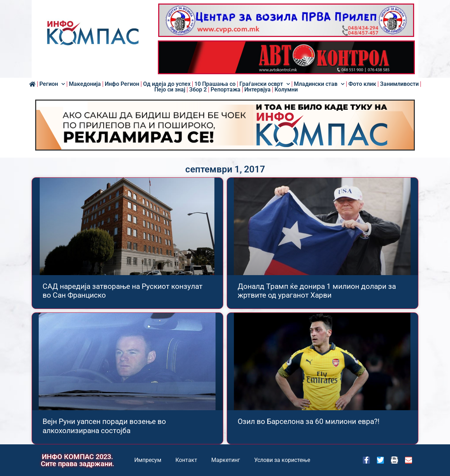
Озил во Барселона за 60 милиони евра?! (308, 421)
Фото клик (362, 84)
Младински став (319, 84)
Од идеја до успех (167, 84)
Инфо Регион (122, 84)
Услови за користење (282, 460)
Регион (52, 84)
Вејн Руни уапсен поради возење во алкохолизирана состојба (104, 426)
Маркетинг (226, 460)
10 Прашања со (215, 84)
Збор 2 (198, 90)
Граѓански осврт (265, 84)
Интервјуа (258, 90)
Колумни (286, 90)
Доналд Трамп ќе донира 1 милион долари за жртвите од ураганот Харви (317, 291)
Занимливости (399, 84)
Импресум (148, 460)
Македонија (85, 84)
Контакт (186, 460)
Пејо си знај (170, 90)
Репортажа (226, 90)
